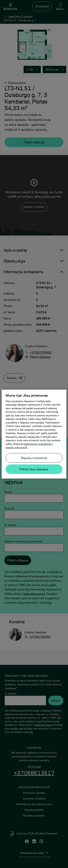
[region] (34, 434)
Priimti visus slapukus (34, 469)
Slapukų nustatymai (34, 458)
